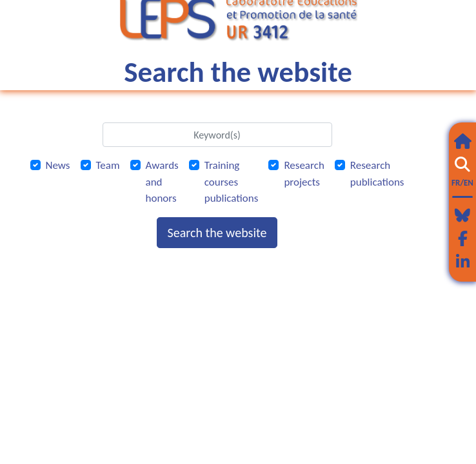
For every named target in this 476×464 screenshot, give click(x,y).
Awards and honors (162, 182)
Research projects (304, 174)
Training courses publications (232, 182)
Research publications (377, 174)
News (58, 165)
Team (108, 165)
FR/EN (462, 183)
